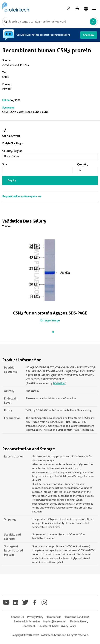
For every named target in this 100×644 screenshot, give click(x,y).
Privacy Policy (35, 617)
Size (5, 164)
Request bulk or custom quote (22, 196)
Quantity (83, 164)
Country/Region (12, 151)
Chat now (89, 35)
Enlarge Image (50, 320)
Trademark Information (27, 621)
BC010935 (59, 383)
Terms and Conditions (77, 617)
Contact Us (17, 617)
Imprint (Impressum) (55, 621)
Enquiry (12, 180)
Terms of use (54, 617)
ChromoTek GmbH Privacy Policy (57, 626)
